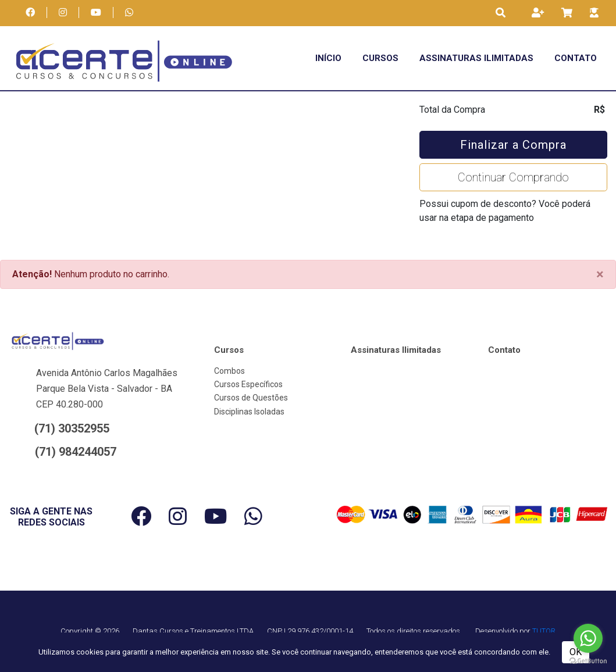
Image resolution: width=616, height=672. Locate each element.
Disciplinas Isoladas (249, 412)
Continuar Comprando (513, 177)
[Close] (600, 274)
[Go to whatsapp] (588, 638)
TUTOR (544, 631)
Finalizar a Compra (513, 145)
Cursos (380, 58)
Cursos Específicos (248, 384)
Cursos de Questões (251, 398)
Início (328, 58)
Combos (229, 371)
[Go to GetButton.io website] (588, 660)
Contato (576, 58)
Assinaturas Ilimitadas (476, 58)
